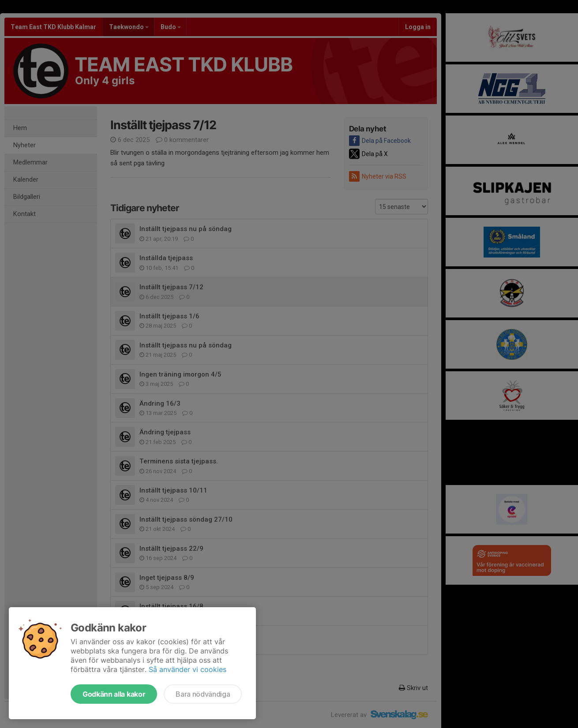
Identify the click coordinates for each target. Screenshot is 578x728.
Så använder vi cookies (188, 669)
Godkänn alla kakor (114, 694)
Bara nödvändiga (203, 694)
